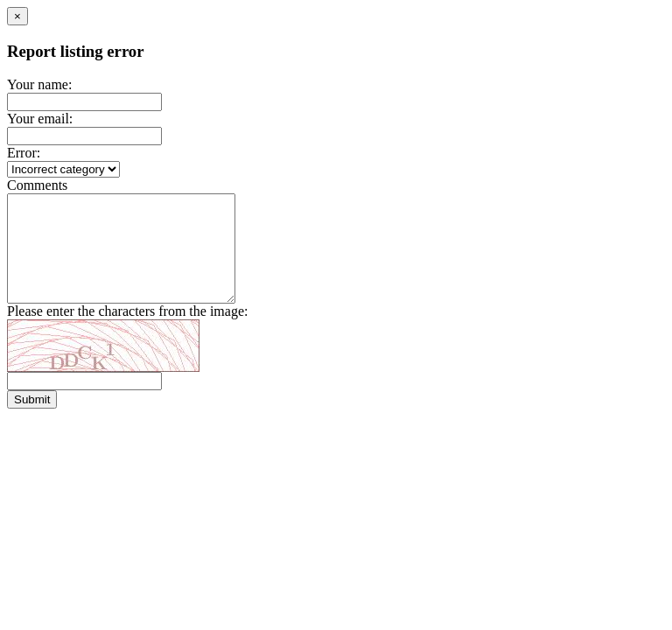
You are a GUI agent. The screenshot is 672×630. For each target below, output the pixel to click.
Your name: (39, 84)
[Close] (17, 16)
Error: (24, 153)
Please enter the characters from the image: (127, 332)
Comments (37, 185)
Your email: (40, 119)
